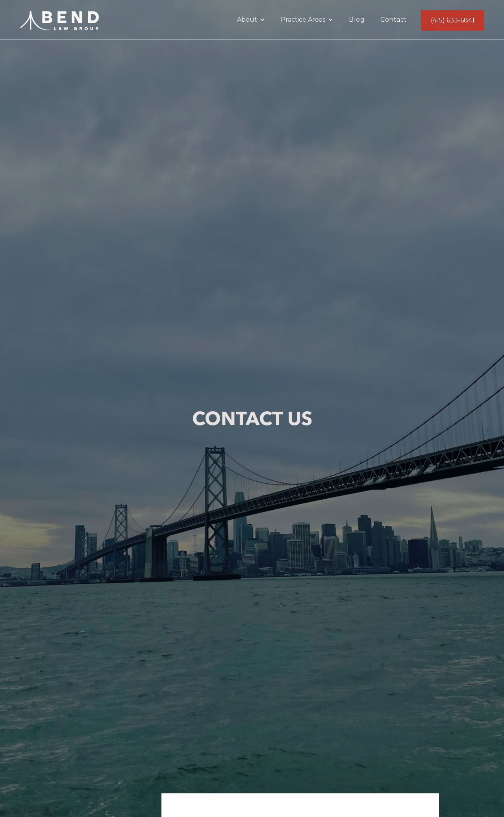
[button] (251, 20)
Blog (357, 19)
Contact (394, 19)
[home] (59, 19)
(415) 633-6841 (453, 20)
